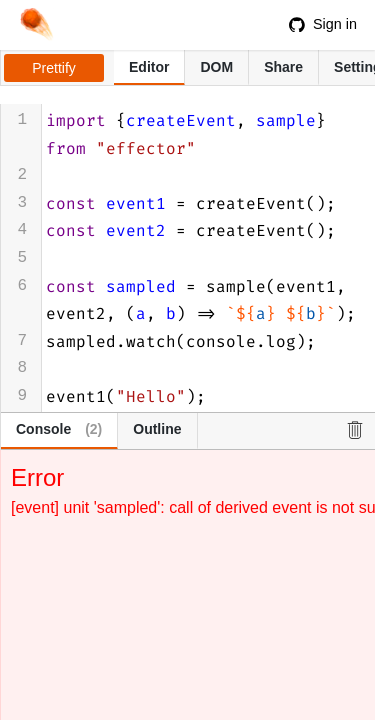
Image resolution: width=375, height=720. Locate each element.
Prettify (54, 68)
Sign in (323, 24)
